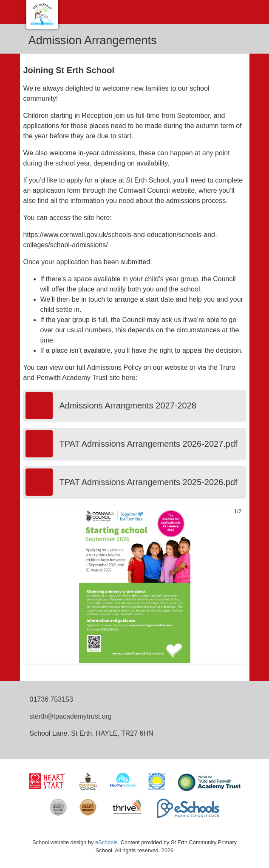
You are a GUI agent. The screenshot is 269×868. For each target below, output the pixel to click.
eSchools (106, 842)
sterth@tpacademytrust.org (71, 716)
